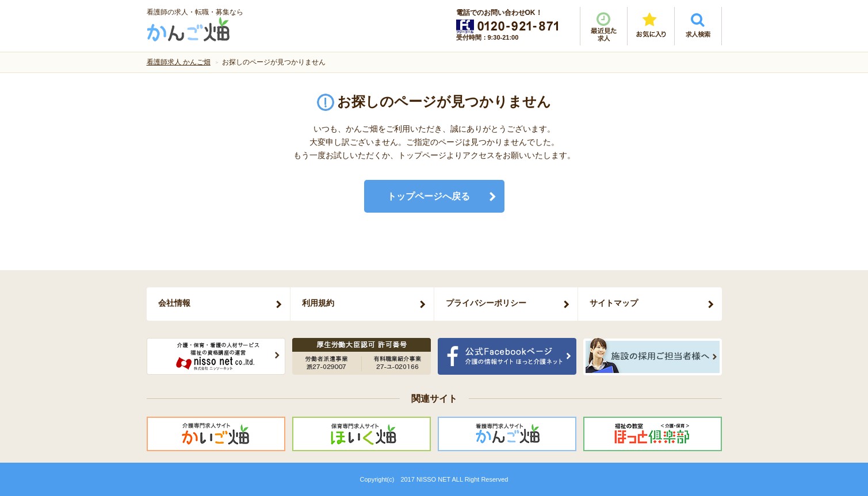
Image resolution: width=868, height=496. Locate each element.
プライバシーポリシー (486, 303)
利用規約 (318, 303)
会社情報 (174, 303)
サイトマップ (614, 303)
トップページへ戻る (429, 196)
